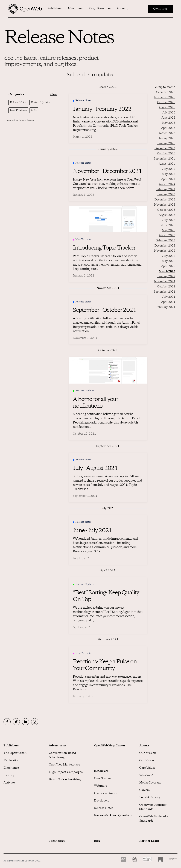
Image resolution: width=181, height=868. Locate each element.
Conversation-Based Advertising (62, 755)
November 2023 (165, 205)
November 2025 (165, 97)
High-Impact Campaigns (66, 772)
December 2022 (165, 246)
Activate (9, 783)
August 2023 (167, 215)
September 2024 (165, 159)
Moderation (11, 761)
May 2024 (169, 174)
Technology (57, 841)
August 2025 (167, 108)
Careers (144, 790)
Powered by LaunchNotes (20, 120)
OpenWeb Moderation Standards (154, 819)
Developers (102, 801)
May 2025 (169, 123)
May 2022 (169, 261)
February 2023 (166, 241)
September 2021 (165, 292)
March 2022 (167, 271)
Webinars (100, 786)
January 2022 (166, 277)
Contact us (160, 9)
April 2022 (168, 266)
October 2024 (166, 154)
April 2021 (168, 302)
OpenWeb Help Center (110, 746)
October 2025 (166, 103)
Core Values (147, 768)
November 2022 (165, 251)
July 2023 (169, 220)
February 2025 (166, 138)
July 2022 (169, 256)
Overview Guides (106, 793)
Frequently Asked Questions (113, 816)
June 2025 (168, 118)
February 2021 (166, 307)
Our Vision (147, 761)
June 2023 (168, 225)
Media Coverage (150, 783)
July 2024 (169, 169)
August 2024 (167, 164)
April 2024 (168, 179)
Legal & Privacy (150, 798)
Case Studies (103, 779)
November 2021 (165, 282)
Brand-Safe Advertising (65, 780)
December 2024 (165, 149)
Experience (11, 768)
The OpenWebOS (15, 753)
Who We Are (148, 775)
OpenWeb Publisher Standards (153, 807)
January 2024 (166, 195)
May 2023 (169, 231)
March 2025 (167, 133)
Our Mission (148, 753)
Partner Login (149, 841)
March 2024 (167, 184)
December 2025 (165, 92)
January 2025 (166, 144)
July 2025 (169, 113)
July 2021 (169, 297)
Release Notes (103, 808)
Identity (9, 775)
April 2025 (168, 128)
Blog (91, 9)
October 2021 (166, 287)
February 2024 (166, 190)
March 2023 (167, 236)
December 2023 (165, 200)
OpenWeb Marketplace (64, 765)
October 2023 (166, 210)
